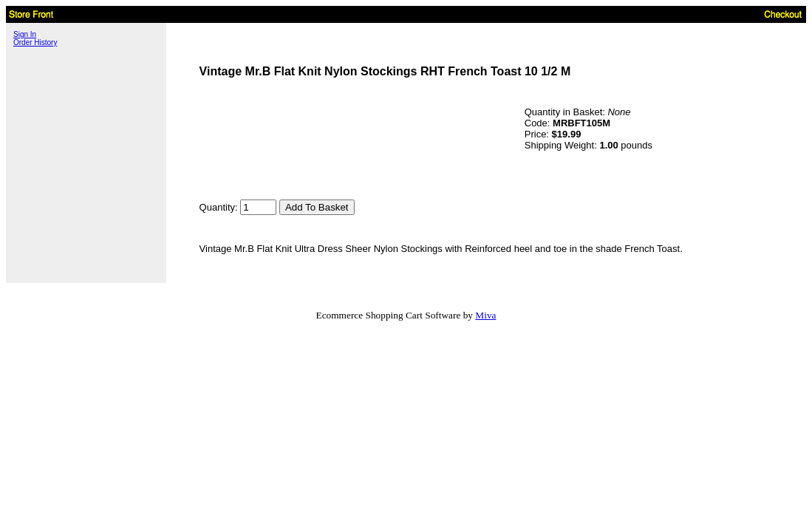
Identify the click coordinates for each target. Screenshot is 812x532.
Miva (485, 315)
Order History (35, 42)
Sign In (25, 34)
